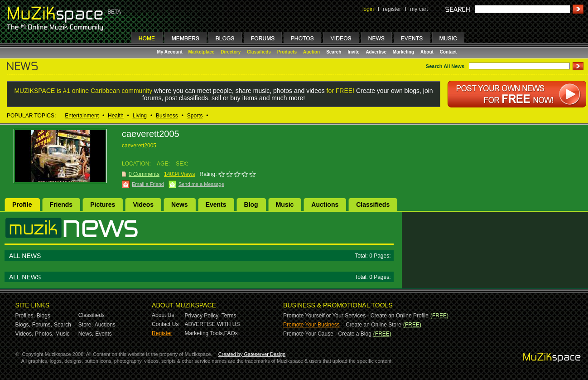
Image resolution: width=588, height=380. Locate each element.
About (427, 52)
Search (334, 52)
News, (86, 334)
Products (287, 52)
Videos (143, 205)
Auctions (325, 205)
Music (285, 205)
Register (162, 333)
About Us (163, 315)
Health (116, 116)
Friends (61, 205)
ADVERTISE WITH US (212, 324)
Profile (22, 205)
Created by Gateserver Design (252, 354)
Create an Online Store (374, 325)
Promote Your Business (311, 325)
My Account (171, 52)
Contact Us (165, 324)
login (368, 9)
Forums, (42, 325)
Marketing (403, 52)
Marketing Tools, (205, 333)
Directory (231, 52)
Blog (251, 205)
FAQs (231, 333)
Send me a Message (201, 184)
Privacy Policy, (202, 316)
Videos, (24, 334)
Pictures (103, 205)
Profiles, (25, 316)
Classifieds (259, 52)
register (392, 9)
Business (167, 116)
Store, (86, 325)
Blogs (43, 316)
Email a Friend (148, 184)
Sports (195, 116)
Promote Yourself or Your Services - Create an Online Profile (356, 316)
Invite (353, 52)
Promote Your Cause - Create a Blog (327, 334)
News (180, 205)
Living (140, 116)
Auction (311, 52)
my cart (419, 9)
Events (216, 205)
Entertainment (82, 116)
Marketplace (202, 52)
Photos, (44, 334)
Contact (448, 52)
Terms (229, 316)
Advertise (376, 52)
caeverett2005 (139, 146)
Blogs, (23, 325)
